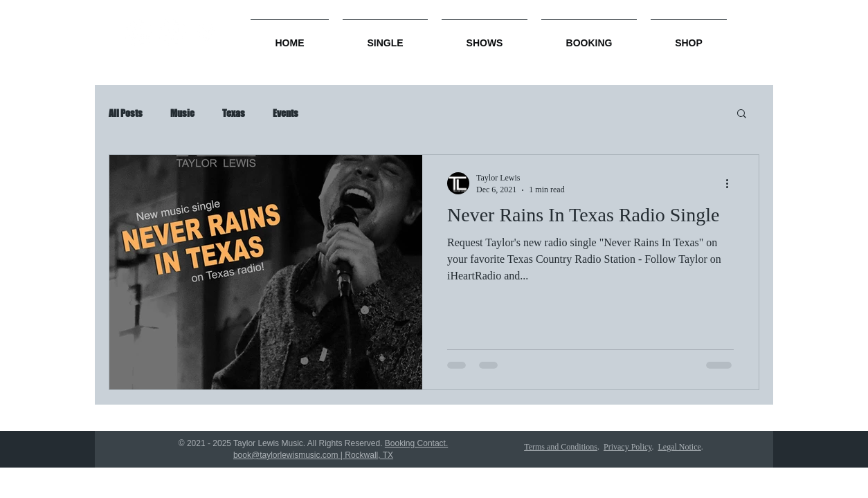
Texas (234, 113)
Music (182, 113)
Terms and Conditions (561, 447)
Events (286, 113)
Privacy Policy (628, 447)
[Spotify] (206, 33)
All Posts (126, 113)
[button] (742, 114)
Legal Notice (680, 447)
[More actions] (732, 183)
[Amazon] (138, 33)
